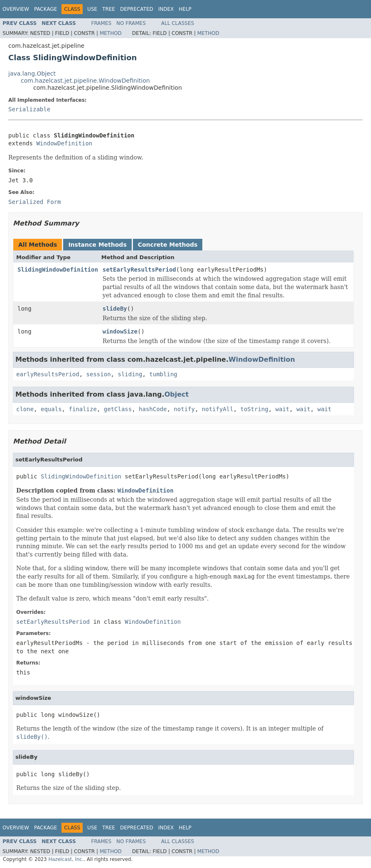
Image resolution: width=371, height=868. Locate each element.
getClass (118, 409)
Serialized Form (34, 202)
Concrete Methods (168, 245)
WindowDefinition (64, 143)
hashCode (153, 409)
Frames (102, 23)
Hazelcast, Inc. (66, 859)
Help (185, 9)
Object (177, 394)
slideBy (115, 309)
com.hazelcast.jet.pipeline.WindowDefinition (85, 81)
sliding (130, 374)
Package (45, 9)
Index (166, 9)
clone (25, 409)
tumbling (163, 374)
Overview (16, 9)
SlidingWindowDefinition (58, 270)
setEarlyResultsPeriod (139, 270)
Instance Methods (97, 245)
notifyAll (218, 409)
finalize (82, 409)
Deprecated (137, 9)
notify (184, 409)
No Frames (131, 23)
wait (283, 409)
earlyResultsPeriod (48, 374)
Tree (109, 9)
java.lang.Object (32, 74)
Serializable (29, 109)
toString (254, 409)
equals (51, 409)
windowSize (120, 331)
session (99, 374)
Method (111, 33)
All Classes (178, 23)
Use (92, 9)
